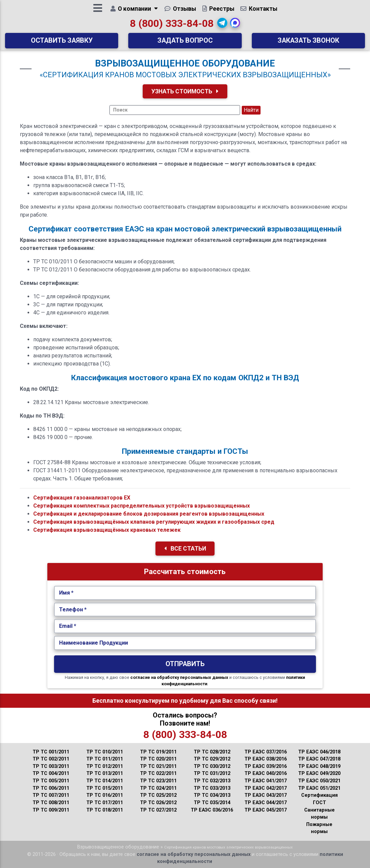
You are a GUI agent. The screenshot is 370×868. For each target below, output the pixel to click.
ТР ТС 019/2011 (158, 752)
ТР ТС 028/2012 (212, 752)
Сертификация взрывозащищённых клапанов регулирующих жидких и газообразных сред (154, 522)
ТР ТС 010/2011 (105, 752)
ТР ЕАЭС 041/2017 (266, 781)
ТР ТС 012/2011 (105, 766)
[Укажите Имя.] (185, 593)
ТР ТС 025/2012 (158, 795)
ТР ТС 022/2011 (158, 773)
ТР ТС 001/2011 (51, 752)
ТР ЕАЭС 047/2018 (319, 759)
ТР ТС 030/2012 (212, 766)
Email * (68, 626)
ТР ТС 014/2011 (105, 781)
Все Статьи (185, 549)
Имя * (66, 593)
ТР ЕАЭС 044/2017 (266, 803)
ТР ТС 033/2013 (212, 788)
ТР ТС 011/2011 (105, 759)
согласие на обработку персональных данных (179, 677)
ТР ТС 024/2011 (158, 788)
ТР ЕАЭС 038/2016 (266, 759)
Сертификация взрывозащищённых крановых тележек (107, 530)
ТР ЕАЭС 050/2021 (319, 781)
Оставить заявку (62, 43)
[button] (223, 25)
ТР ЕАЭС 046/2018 (319, 752)
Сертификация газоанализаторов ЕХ (82, 498)
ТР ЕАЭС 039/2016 (266, 766)
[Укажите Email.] (185, 626)
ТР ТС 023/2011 (158, 781)
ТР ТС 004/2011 (51, 773)
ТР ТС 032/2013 (212, 781)
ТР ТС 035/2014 (212, 803)
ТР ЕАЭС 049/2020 (319, 773)
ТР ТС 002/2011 (51, 759)
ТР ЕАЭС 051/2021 (319, 788)
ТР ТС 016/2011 (105, 795)
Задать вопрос (185, 43)
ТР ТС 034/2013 (212, 795)
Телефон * (73, 610)
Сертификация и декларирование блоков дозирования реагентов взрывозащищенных (149, 514)
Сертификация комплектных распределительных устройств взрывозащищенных (142, 506)
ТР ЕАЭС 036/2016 (212, 810)
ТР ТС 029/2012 (212, 759)
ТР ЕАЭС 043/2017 (266, 795)
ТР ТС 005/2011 (51, 781)
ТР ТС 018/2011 (105, 810)
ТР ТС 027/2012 (158, 810)
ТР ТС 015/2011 (105, 788)
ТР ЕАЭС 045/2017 (266, 810)
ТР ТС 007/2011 (51, 795)
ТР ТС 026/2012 (158, 803)
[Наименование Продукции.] (185, 643)
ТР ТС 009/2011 (51, 810)
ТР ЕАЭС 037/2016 (266, 752)
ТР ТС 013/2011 (105, 773)
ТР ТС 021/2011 (158, 766)
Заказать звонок (308, 43)
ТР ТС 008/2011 (51, 803)
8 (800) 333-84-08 (172, 26)
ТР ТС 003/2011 (51, 766)
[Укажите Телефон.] (185, 610)
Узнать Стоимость (185, 91)
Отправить (185, 664)
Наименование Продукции (94, 643)
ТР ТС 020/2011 (158, 759)
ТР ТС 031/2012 (212, 773)
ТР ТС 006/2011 (51, 788)
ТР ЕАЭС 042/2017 (266, 788)
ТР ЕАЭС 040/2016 (266, 773)
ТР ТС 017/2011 (105, 803)
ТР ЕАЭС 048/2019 (319, 766)
